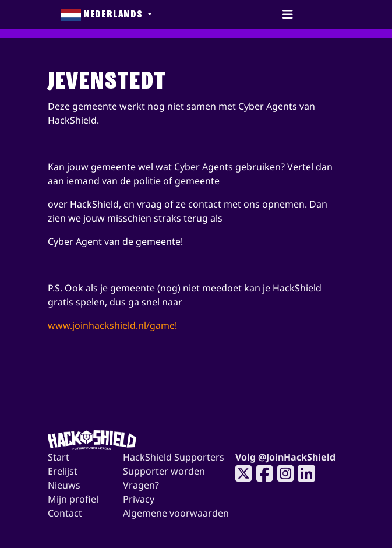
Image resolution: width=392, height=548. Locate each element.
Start (59, 457)
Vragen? (141, 485)
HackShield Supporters (174, 457)
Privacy (139, 499)
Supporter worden (164, 471)
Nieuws (64, 485)
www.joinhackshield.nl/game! (112, 325)
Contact (65, 513)
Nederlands (103, 15)
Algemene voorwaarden (176, 513)
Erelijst (63, 471)
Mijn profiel (73, 499)
